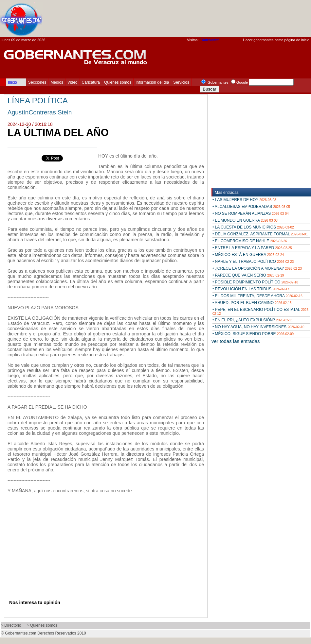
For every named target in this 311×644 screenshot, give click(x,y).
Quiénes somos (118, 82)
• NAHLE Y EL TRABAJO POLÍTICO (253, 262)
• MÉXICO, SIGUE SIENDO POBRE (253, 334)
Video (72, 82)
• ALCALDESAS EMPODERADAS (251, 207)
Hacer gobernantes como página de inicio (276, 40)
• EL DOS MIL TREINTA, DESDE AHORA (257, 296)
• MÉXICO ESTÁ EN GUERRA (248, 255)
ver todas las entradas (236, 341)
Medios (57, 82)
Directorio (13, 625)
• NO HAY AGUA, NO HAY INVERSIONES (258, 327)
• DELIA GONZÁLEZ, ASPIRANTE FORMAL (260, 234)
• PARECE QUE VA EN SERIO (248, 275)
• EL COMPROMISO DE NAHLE (250, 241)
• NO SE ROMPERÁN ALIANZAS (251, 213)
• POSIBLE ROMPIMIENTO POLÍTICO (255, 282)
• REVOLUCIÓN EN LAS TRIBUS (251, 289)
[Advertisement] (270, 13)
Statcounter (210, 40)
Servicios (181, 82)
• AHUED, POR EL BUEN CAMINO (252, 303)
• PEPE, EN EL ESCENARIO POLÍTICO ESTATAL (261, 311)
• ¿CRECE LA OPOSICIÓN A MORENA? (257, 268)
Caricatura (91, 82)
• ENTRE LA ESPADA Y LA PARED (252, 248)
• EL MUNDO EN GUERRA (245, 220)
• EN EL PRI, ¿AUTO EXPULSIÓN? (253, 320)
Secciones (37, 82)
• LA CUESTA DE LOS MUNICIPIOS (253, 227)
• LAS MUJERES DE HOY (244, 200)
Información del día (152, 82)
